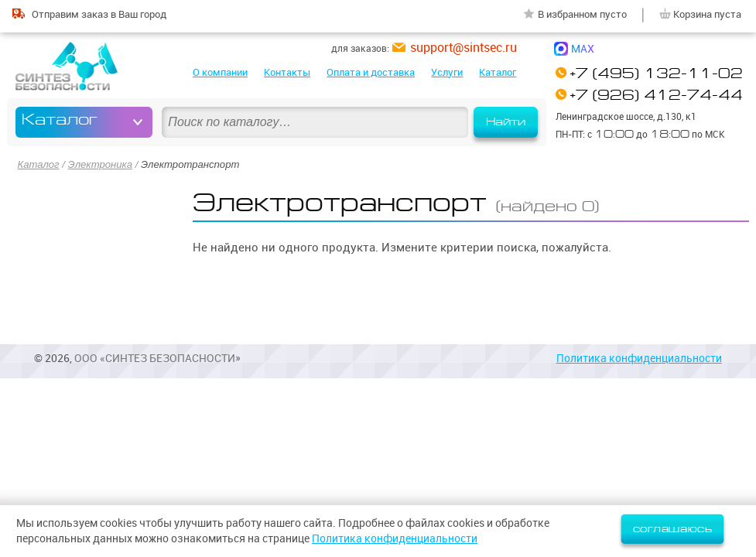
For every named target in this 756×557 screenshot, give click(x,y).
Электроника (100, 164)
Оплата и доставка (371, 72)
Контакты (287, 72)
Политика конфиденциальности (639, 358)
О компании (220, 72)
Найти (506, 122)
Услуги (447, 72)
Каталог (498, 72)
